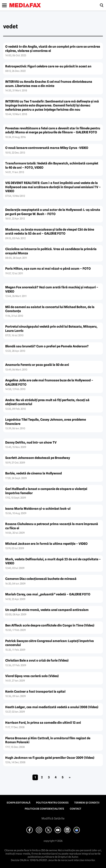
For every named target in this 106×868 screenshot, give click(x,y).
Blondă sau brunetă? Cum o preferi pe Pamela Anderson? (47, 346)
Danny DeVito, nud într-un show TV (31, 443)
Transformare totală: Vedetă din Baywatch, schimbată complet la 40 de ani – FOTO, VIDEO (52, 165)
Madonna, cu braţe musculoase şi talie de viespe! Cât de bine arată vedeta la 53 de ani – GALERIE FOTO (50, 232)
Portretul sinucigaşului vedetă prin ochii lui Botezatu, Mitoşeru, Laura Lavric (51, 329)
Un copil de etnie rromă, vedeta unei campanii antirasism (47, 610)
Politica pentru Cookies (52, 803)
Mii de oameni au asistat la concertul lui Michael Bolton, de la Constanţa (50, 309)
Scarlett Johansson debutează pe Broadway (38, 458)
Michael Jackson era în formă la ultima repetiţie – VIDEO (46, 544)
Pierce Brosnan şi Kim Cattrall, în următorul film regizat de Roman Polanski (48, 740)
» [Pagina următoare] (70, 777)
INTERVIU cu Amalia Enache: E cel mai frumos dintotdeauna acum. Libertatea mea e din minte (49, 84)
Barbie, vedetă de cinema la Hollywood (34, 473)
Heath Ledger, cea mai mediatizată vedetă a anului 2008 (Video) (52, 707)
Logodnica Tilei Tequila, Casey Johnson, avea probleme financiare (46, 422)
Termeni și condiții (87, 803)
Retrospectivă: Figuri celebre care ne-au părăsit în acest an (48, 66)
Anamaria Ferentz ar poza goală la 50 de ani (37, 365)
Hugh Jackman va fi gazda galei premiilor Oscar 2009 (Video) (50, 758)
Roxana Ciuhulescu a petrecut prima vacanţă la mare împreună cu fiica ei (52, 526)
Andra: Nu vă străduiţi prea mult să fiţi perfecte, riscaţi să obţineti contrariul (47, 402)
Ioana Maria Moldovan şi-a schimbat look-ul (38, 509)
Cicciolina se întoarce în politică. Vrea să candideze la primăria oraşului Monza (51, 251)
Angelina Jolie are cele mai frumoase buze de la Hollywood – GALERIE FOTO (49, 382)
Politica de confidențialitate (44, 809)
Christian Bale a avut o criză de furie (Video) (37, 661)
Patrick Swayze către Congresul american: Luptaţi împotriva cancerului (50, 643)
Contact (76, 809)
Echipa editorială (19, 803)
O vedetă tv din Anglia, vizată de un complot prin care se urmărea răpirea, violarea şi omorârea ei (53, 49)
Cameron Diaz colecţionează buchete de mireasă (41, 579)
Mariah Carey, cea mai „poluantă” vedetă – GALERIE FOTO (48, 594)
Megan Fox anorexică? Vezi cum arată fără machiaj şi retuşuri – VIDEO (52, 289)
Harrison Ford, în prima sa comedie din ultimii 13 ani (43, 723)
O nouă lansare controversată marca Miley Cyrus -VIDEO (47, 148)
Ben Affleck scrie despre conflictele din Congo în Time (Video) (50, 625)
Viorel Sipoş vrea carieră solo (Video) (32, 676)
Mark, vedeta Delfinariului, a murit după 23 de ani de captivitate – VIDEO (53, 561)
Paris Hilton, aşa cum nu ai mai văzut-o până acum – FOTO (48, 269)
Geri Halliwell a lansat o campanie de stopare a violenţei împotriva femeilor (46, 491)
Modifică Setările (53, 818)
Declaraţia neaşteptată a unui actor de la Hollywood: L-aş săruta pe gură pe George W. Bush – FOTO (53, 212)
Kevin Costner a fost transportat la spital (35, 692)
